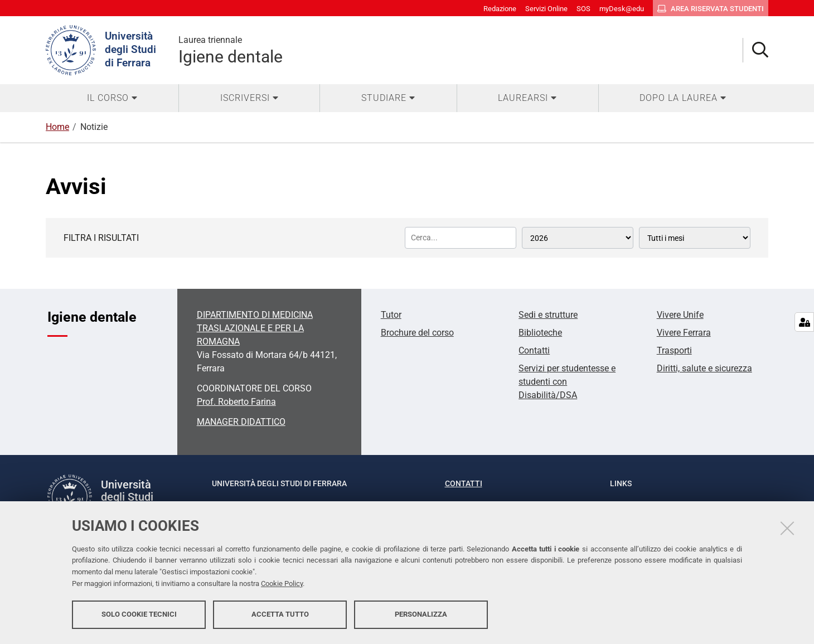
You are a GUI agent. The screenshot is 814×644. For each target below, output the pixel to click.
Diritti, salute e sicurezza (704, 368)
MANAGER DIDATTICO (241, 422)
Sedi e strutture (548, 315)
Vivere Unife (680, 315)
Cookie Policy (282, 584)
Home (57, 127)
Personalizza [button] (421, 615)
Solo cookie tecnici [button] (139, 615)
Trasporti (674, 350)
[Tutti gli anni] (578, 238)
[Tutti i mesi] (695, 238)
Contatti (534, 350)
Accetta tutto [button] (280, 615)
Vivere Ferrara (684, 333)
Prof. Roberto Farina (236, 402)
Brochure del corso (417, 333)
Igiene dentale (231, 50)
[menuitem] (112, 98)
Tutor (391, 315)
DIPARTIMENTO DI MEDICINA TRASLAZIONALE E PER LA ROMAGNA (255, 328)
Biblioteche (540, 333)
